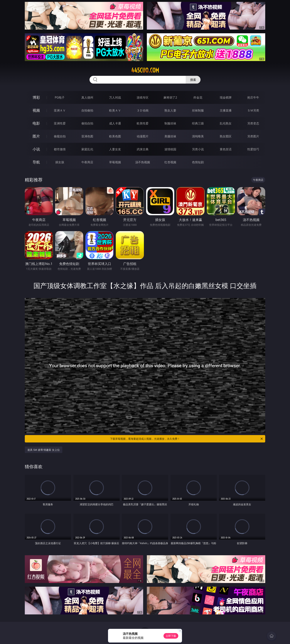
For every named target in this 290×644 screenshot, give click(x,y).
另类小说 (198, 149)
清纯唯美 (198, 136)
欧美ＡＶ (115, 110)
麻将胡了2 (170, 97)
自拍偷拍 (87, 110)
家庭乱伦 (87, 149)
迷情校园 (170, 149)
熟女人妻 (170, 110)
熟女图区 (226, 136)
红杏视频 (170, 162)
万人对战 (115, 97)
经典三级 (198, 123)
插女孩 (60, 162)
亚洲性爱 (60, 123)
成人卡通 (115, 123)
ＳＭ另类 (253, 110)
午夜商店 (87, 162)
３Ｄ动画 (143, 110)
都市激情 (60, 149)
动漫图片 (143, 136)
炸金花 (198, 97)
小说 (36, 149)
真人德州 (87, 97)
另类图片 (253, 136)
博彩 (36, 97)
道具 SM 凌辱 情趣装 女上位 (44, 450)
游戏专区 (143, 97)
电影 (36, 123)
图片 (36, 136)
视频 (36, 110)
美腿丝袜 (170, 136)
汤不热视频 (143, 162)
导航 (36, 162)
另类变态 (253, 123)
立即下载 (171, 636)
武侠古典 (143, 149)
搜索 (193, 80)
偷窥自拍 (60, 136)
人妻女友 (115, 149)
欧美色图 (115, 136)
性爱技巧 (253, 149)
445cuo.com (145, 70)
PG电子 (60, 97)
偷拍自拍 (87, 123)
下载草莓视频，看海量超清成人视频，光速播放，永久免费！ (187, 439)
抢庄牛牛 (253, 97)
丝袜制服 (198, 110)
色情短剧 (198, 162)
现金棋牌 (226, 97)
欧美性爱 (143, 123)
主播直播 (226, 110)
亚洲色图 (87, 136)
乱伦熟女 (226, 123)
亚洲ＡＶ (60, 110)
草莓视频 (115, 162)
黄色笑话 (226, 149)
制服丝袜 (170, 123)
